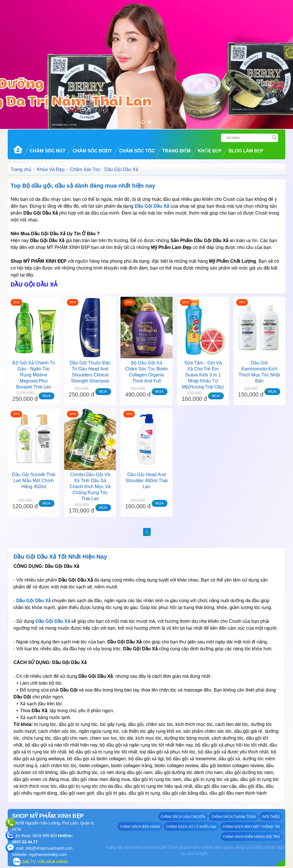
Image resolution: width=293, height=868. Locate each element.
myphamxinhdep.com (48, 855)
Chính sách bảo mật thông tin (251, 826)
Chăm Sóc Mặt (48, 151)
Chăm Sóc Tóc (137, 151)
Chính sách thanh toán (234, 816)
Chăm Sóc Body (92, 151)
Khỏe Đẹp (209, 151)
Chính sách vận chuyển (183, 816)
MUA (46, 396)
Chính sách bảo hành (140, 826)
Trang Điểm (177, 151)
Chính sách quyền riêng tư (225, 847)
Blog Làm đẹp (246, 151)
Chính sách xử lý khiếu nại (192, 826)
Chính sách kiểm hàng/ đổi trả (252, 836)
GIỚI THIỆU (271, 816)
